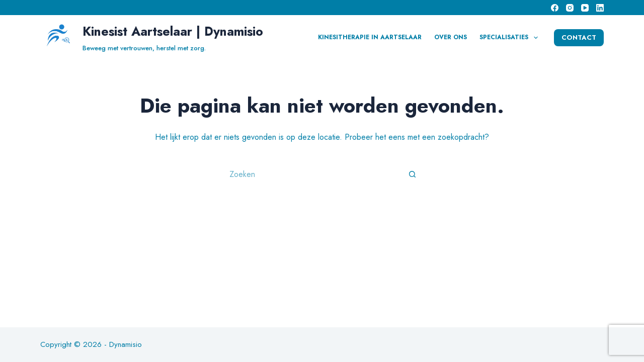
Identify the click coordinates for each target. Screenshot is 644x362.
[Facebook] (555, 8)
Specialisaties (510, 38)
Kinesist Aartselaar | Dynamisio (173, 31)
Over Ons (451, 37)
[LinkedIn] (600, 8)
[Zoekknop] (413, 174)
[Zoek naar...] (312, 174)
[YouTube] (585, 8)
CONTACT (579, 37)
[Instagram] (570, 8)
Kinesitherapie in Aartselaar (370, 37)
